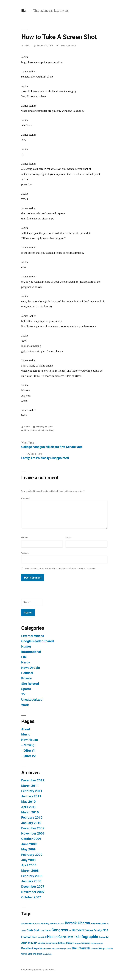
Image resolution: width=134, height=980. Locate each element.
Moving (29, 745)
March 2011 (30, 786)
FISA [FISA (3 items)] (105, 930)
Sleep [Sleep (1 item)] (54, 949)
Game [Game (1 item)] (40, 938)
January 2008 (31, 881)
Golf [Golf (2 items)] (44, 937)
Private (26, 678)
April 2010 (29, 807)
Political (27, 673)
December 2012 (33, 780)
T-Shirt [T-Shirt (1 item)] (69, 949)
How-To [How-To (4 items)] (72, 937)
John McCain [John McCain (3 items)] (29, 943)
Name (25, 537)
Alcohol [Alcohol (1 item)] (37, 924)
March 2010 (30, 812)
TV (23, 694)
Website (25, 553)
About (26, 729)
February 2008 (32, 876)
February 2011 (32, 791)
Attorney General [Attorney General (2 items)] (49, 924)
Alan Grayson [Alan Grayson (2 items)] (28, 924)
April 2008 (29, 865)
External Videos (33, 636)
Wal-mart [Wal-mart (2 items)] (37, 954)
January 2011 (31, 796)
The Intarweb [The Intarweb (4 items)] (81, 948)
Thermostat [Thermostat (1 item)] (94, 949)
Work (25, 705)
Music (26, 734)
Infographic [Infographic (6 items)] (88, 937)
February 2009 (32, 855)
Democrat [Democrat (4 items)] (79, 930)
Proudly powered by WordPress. (41, 969)
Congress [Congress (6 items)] (60, 930)
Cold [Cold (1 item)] (42, 931)
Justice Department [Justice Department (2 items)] (48, 943)
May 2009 (28, 849)
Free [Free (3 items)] (35, 937)
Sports (26, 689)
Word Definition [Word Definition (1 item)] (48, 954)
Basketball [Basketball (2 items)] (96, 924)
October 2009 (31, 839)
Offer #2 (30, 756)
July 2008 (28, 860)
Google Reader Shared (37, 641)
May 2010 (28, 802)
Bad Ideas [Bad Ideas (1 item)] (61, 924)
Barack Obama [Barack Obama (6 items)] (77, 923)
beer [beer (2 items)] (104, 924)
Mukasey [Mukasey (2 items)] (86, 943)
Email (69, 537)
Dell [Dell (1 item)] (70, 931)
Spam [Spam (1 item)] (58, 949)
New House (30, 740)
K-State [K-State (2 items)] (62, 943)
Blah (24, 11)
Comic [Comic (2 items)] (48, 930)
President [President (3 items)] (27, 948)
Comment (26, 498)
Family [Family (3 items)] (98, 930)
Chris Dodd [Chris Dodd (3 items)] (33, 930)
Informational (38, 430)
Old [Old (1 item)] (102, 943)
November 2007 (33, 892)
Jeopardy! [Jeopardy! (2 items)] (104, 937)
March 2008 (30, 871)
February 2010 (32, 817)
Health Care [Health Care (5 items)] (56, 937)
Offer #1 (30, 751)
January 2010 (31, 823)
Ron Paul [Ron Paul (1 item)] (48, 949)
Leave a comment (68, 45)
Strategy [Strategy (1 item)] (63, 949)
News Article (30, 668)
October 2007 (31, 897)
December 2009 (33, 828)
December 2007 (33, 887)
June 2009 (29, 844)
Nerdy (52, 430)
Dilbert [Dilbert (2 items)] (90, 930)
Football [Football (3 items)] (26, 937)
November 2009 (33, 833)
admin (27, 45)
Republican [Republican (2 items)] (39, 948)
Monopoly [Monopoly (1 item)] (78, 943)
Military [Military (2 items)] (70, 943)
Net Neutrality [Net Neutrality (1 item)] (95, 943)
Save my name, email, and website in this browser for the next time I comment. (60, 569)
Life (46, 430)
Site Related (30, 684)
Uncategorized (32, 700)
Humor (27, 430)
